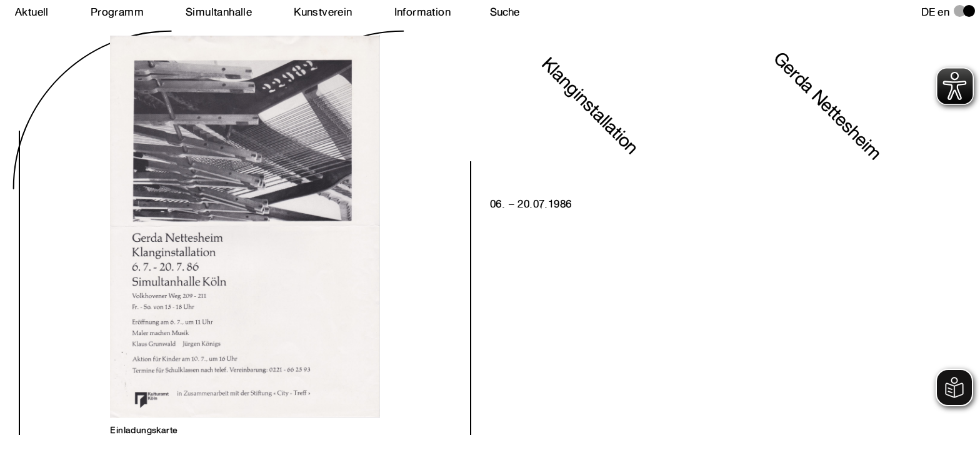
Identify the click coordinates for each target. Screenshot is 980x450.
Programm (117, 12)
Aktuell (32, 12)
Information (422, 12)
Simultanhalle (219, 12)
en (943, 12)
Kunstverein (323, 12)
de (928, 12)
